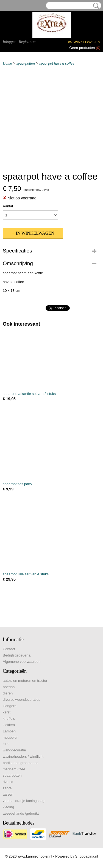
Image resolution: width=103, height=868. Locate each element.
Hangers (9, 706)
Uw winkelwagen (83, 42)
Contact (9, 649)
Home (7, 63)
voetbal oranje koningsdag (24, 801)
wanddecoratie (14, 750)
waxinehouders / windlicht (23, 756)
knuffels (9, 719)
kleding (8, 807)
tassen (8, 794)
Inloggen (10, 42)
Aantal (8, 206)
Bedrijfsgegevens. (17, 655)
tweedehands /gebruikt (21, 813)
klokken (9, 725)
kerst (7, 712)
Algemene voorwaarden (22, 662)
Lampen (9, 731)
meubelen (11, 737)
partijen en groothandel (21, 763)
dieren (8, 693)
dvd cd (8, 782)
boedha (9, 687)
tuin (6, 744)
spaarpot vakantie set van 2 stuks (29, 394)
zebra (7, 788)
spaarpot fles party (17, 484)
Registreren (27, 42)
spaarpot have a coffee (57, 63)
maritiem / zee (14, 769)
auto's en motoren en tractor (25, 681)
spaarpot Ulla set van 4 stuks (26, 574)
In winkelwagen (35, 233)
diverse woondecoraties (22, 700)
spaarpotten (26, 63)
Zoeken (95, 6)
